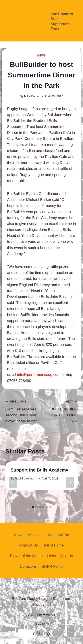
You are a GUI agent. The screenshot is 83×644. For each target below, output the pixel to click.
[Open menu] (9, 45)
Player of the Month (26, 556)
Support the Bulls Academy (39, 470)
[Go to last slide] (13, 482)
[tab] (33, 507)
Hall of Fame (53, 545)
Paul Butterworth (26, 478)
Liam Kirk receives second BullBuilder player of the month (22, 411)
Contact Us (29, 545)
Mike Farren (32, 96)
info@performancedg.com (39, 375)
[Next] (70, 482)
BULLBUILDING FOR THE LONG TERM (62, 411)
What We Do (58, 535)
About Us (36, 535)
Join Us (67, 556)
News (41, 56)
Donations (28, 566)
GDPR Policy (52, 566)
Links (52, 556)
